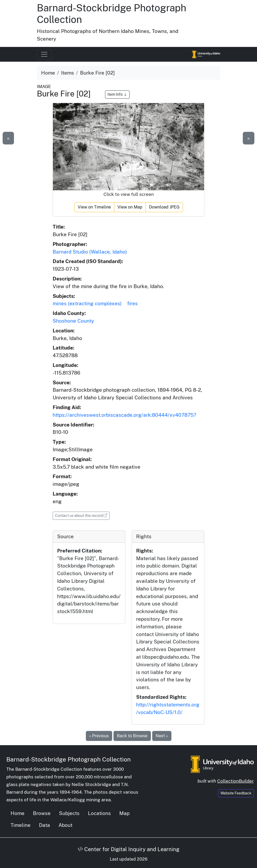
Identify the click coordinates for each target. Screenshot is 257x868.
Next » (162, 736)
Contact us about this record (82, 515)
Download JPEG (164, 207)
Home (48, 73)
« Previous (99, 736)
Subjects (69, 813)
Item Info (117, 94)
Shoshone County (73, 321)
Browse (42, 813)
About (65, 825)
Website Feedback (236, 793)
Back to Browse (132, 736)
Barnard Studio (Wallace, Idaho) (90, 252)
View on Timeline (94, 207)
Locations (99, 813)
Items (68, 73)
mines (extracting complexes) (87, 303)
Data (45, 825)
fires (132, 303)
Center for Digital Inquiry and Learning (128, 849)
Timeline (21, 825)
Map (124, 813)
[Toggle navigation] (44, 54)
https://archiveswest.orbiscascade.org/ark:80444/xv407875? (124, 415)
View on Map (130, 207)
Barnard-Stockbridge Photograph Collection (68, 759)
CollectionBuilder (236, 781)
